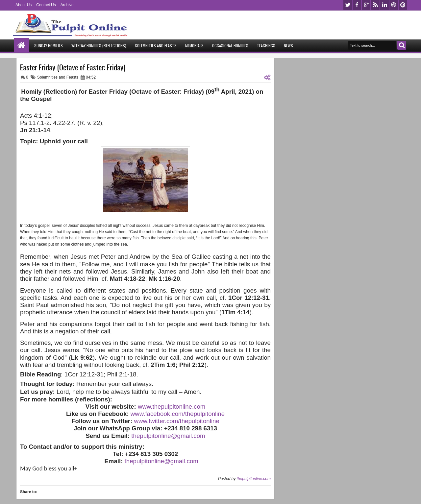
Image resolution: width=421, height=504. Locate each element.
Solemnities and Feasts (156, 46)
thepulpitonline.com (254, 479)
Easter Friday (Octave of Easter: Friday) (73, 67)
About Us (24, 5)
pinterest (403, 5)
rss (375, 5)
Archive (67, 5)
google (366, 5)
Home (22, 46)
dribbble (394, 5)
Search (402, 45)
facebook (357, 5)
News (288, 46)
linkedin (384, 5)
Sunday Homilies (49, 46)
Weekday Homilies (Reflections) (99, 46)
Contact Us (46, 5)
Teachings (266, 46)
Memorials (194, 46)
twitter (348, 5)
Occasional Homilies (230, 46)
